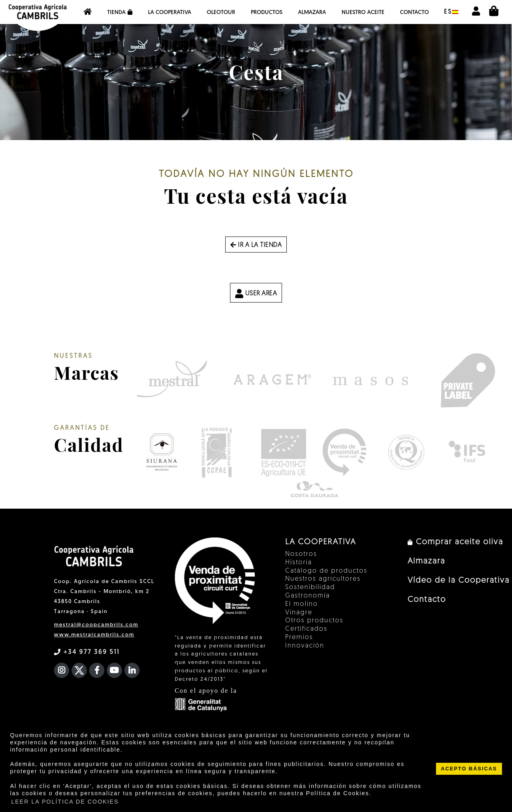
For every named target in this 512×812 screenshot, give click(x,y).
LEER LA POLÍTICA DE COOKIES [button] (65, 802)
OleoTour (221, 13)
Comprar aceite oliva (455, 542)
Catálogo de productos (326, 571)
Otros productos (314, 621)
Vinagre (299, 613)
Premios (299, 638)
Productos (267, 13)
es (451, 12)
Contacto (414, 13)
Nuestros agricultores (323, 579)
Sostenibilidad (310, 587)
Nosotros (301, 554)
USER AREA (256, 294)
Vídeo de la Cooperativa (459, 581)
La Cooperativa (170, 13)
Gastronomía (308, 596)
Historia (299, 563)
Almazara (312, 13)
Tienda (120, 12)
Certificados (306, 629)
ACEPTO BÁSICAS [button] (469, 769)
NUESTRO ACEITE (363, 13)
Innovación (305, 646)
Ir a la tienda (256, 245)
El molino (302, 604)
